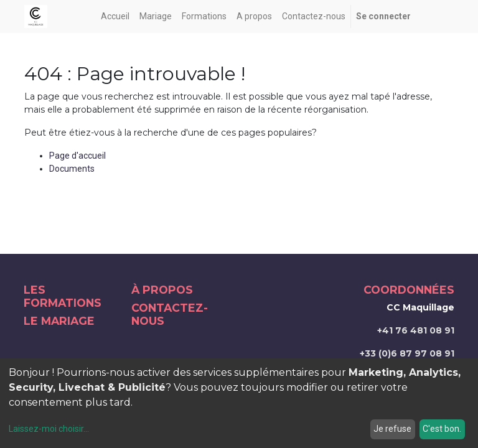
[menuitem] (115, 16)
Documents (72, 169)
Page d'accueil (77, 156)
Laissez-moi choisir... (49, 429)
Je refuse (392, 429)
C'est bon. (442, 429)
